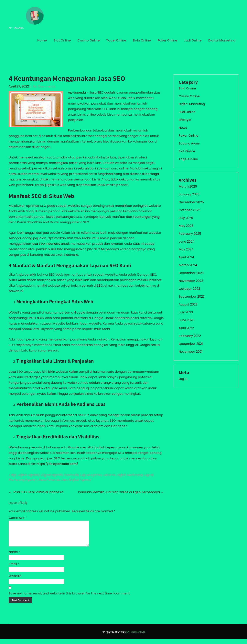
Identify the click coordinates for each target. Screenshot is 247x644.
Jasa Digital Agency (76, 480)
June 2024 (187, 241)
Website (15, 581)
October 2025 (189, 210)
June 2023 (186, 320)
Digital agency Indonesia (60, 475)
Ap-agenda (77, 92)
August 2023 (188, 304)
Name (14, 557)
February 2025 (190, 234)
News (183, 128)
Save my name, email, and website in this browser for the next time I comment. (70, 598)
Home (42, 40)
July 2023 (186, 312)
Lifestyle (185, 120)
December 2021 (191, 344)
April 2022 (186, 328)
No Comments (44, 86)
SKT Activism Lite (136, 636)
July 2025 (186, 218)
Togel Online (116, 40)
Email (14, 569)
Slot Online (62, 40)
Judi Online (193, 40)
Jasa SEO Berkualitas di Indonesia (36, 492)
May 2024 (186, 249)
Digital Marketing (222, 40)
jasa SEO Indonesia (46, 244)
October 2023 (189, 289)
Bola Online (142, 40)
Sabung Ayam (189, 143)
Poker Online (167, 40)
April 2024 (186, 257)
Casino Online (88, 40)
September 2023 (192, 297)
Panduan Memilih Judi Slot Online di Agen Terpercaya (121, 492)
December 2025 (191, 202)
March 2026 (188, 186)
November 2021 (191, 352)
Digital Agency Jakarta (97, 475)
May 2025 (186, 226)
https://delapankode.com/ (57, 464)
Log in (183, 379)
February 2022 (190, 336)
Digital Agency (29, 475)
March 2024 (188, 265)
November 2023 (191, 281)
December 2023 (191, 273)
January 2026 (189, 194)
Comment (18, 518)
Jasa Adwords (49, 480)
